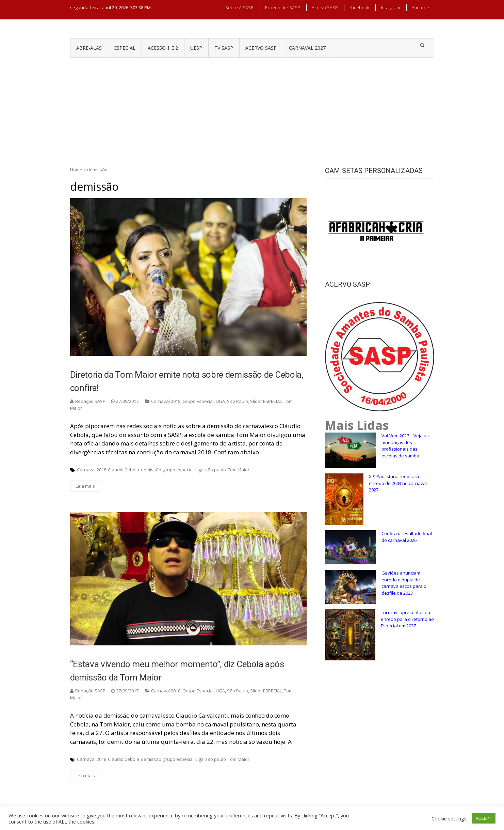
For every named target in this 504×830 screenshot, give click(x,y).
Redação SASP (90, 401)
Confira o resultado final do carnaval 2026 (407, 537)
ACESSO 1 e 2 (163, 48)
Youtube (420, 7)
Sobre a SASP (239, 7)
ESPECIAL (125, 48)
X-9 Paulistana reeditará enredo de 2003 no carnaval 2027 (398, 483)
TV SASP (224, 48)
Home (76, 170)
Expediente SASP (283, 7)
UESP (196, 48)
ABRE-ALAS (89, 48)
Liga (199, 470)
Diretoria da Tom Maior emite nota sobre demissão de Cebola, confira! (187, 381)
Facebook (359, 7)
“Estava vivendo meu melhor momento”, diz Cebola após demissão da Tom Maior (177, 671)
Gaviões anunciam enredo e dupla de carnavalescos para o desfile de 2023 (404, 583)
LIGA (220, 401)
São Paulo (238, 401)
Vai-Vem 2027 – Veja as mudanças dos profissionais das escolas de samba (405, 446)
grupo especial (178, 470)
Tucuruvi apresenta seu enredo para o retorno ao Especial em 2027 (407, 619)
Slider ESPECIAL (266, 401)
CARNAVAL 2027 (307, 48)
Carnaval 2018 (166, 401)
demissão (151, 470)
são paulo (216, 470)
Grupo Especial (198, 401)
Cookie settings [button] (449, 818)
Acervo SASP (325, 7)
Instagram (391, 7)
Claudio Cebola (124, 470)
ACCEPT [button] (484, 818)
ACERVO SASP (261, 48)
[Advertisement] (252, 109)
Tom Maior (239, 470)
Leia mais (85, 486)
